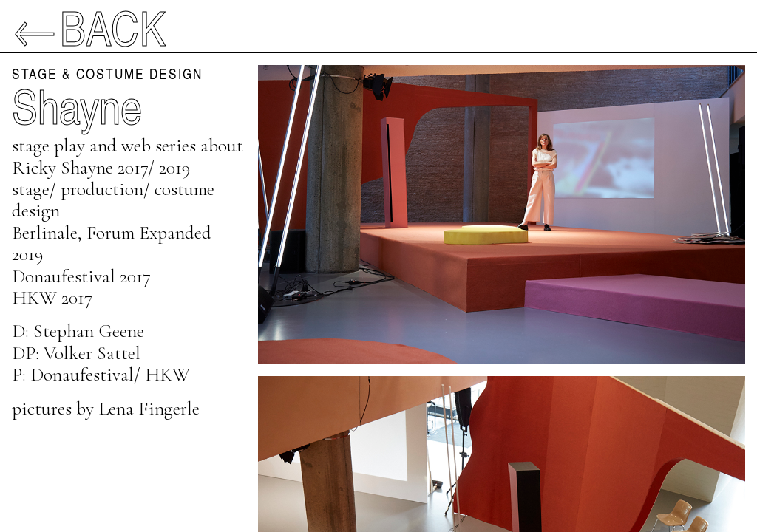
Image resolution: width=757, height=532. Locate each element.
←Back (89, 27)
